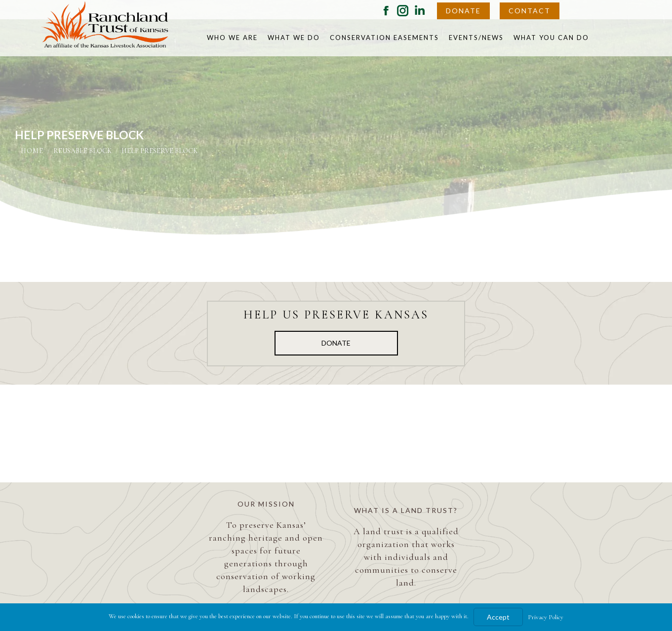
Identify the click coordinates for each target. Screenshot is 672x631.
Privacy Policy (546, 617)
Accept (498, 617)
